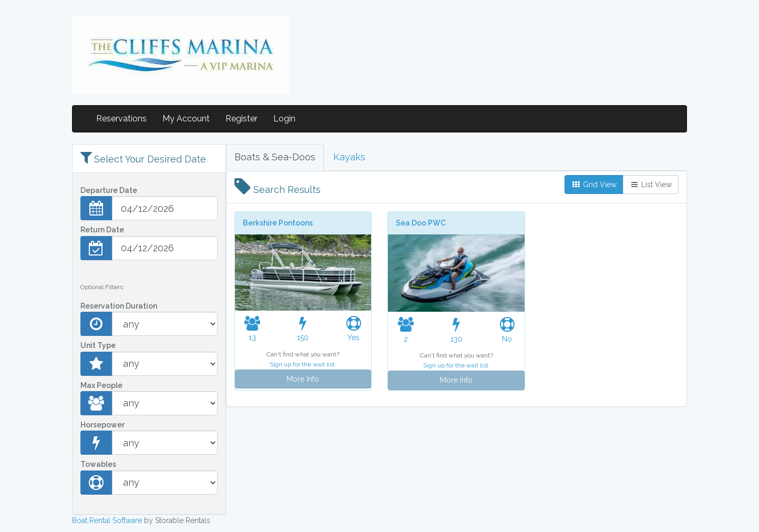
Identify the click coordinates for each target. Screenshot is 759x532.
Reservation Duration (119, 306)
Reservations (121, 119)
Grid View (594, 185)
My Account (186, 119)
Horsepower (102, 425)
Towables (98, 464)
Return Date (102, 230)
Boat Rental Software (107, 520)
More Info (303, 379)
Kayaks (349, 157)
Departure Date (109, 190)
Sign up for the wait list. (303, 364)
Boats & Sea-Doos (275, 157)
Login (284, 119)
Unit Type (98, 345)
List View (651, 185)
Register (242, 119)
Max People (101, 385)
